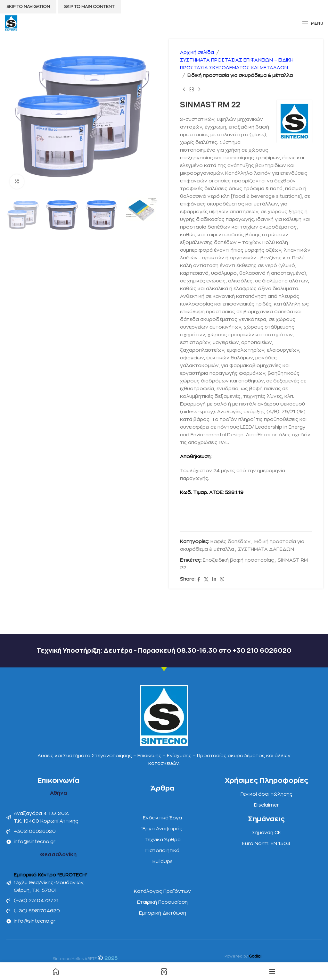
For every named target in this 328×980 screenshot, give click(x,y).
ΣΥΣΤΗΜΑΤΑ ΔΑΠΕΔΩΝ (266, 549)
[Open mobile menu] (313, 23)
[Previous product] (184, 90)
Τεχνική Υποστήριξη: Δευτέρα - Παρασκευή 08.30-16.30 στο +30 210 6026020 (164, 651)
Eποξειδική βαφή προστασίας (238, 560)
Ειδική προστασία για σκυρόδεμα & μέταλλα (240, 75)
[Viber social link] (222, 579)
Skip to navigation (28, 7)
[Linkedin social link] (214, 579)
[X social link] (206, 579)
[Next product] (199, 90)
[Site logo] (11, 23)
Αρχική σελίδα (197, 52)
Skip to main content (89, 7)
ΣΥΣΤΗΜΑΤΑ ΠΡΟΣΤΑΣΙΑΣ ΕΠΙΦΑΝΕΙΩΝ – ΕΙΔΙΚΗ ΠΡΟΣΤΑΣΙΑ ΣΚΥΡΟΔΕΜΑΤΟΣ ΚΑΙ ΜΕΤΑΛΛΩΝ (237, 64)
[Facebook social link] (199, 579)
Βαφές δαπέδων (230, 542)
